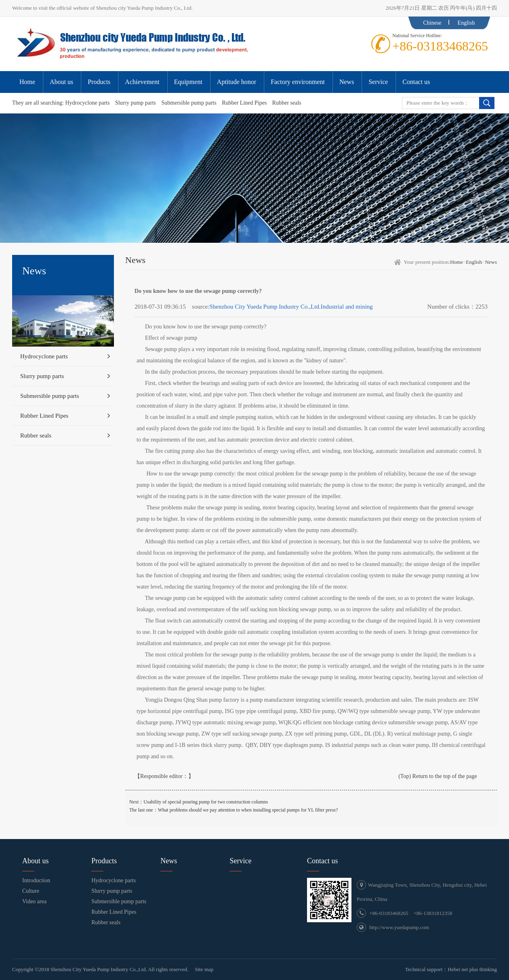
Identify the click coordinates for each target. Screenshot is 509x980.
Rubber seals (287, 103)
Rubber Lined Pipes (244, 103)
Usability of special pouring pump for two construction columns (206, 802)
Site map (204, 969)
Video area (34, 901)
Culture (31, 891)
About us (36, 861)
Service (240, 861)
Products (104, 861)
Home (456, 262)
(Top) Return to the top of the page (438, 776)
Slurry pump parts (136, 103)
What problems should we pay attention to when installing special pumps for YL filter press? (248, 810)
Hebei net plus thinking (472, 969)
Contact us (323, 861)
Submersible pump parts (189, 103)
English (466, 23)
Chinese (432, 23)
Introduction (36, 880)
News (491, 262)
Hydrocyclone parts (87, 103)
